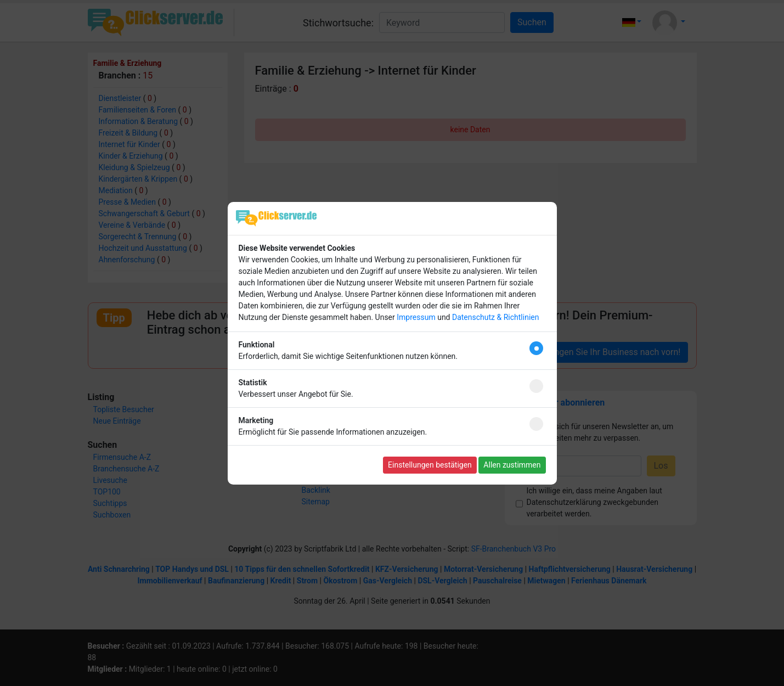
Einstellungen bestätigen (430, 465)
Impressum (416, 317)
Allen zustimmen (512, 465)
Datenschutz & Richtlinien (495, 317)
